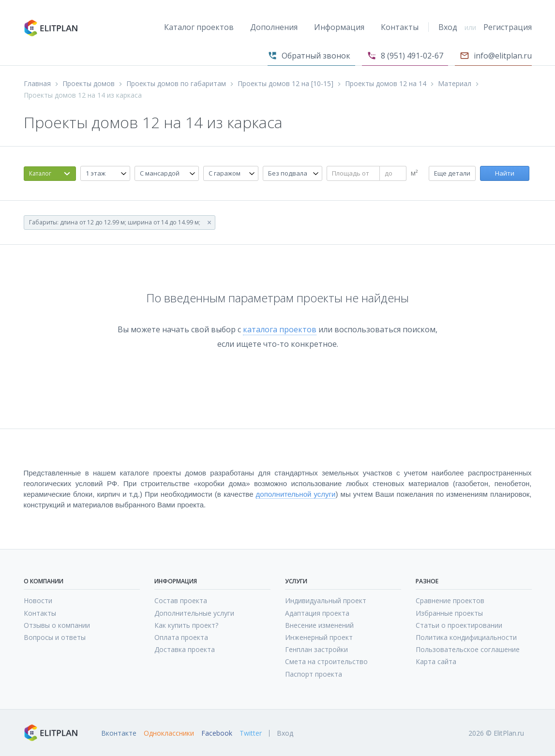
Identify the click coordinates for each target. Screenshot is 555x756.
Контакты (400, 27)
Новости (38, 600)
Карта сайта (436, 661)
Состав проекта (181, 600)
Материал (455, 84)
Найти (505, 173)
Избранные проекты (449, 613)
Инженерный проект (319, 637)
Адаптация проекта (317, 613)
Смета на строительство (326, 661)
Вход (448, 27)
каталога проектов (280, 329)
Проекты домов (89, 84)
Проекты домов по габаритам (176, 84)
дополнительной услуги (296, 494)
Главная (37, 84)
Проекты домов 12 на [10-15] (285, 84)
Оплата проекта (181, 637)
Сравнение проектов (450, 600)
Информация (339, 27)
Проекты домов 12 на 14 (386, 84)
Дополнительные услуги (194, 613)
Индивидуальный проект (326, 600)
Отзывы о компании (57, 625)
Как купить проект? (186, 625)
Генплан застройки (316, 649)
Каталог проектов (199, 27)
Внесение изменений (319, 625)
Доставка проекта (185, 649)
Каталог (40, 173)
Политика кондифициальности (466, 637)
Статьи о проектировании (459, 625)
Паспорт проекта (314, 674)
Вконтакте (119, 733)
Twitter (251, 733)
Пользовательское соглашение (468, 649)
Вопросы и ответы (55, 637)
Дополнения (274, 27)
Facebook (217, 733)
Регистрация (508, 27)
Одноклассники (169, 733)
